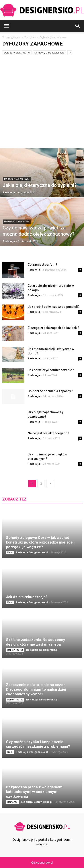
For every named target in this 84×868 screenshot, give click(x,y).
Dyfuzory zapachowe (17, 179)
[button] (78, 26)
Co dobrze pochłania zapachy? (50, 391)
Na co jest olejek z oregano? (48, 433)
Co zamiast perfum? (42, 265)
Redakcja (9, 192)
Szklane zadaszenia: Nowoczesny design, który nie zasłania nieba (36, 642)
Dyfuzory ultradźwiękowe (49, 52)
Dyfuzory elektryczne (17, 52)
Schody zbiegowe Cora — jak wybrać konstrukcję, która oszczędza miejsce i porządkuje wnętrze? (40, 542)
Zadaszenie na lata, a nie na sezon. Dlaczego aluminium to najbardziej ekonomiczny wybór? (36, 689)
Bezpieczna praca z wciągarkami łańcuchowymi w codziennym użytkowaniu (35, 792)
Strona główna (11, 37)
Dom (10, 552)
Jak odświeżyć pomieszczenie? (51, 370)
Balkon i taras (15, 650)
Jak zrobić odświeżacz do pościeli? (54, 307)
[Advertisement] (42, 104)
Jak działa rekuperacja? (27, 597)
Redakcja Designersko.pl (32, 552)
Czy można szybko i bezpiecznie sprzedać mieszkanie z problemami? (38, 744)
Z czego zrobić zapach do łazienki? (54, 328)
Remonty (12, 802)
